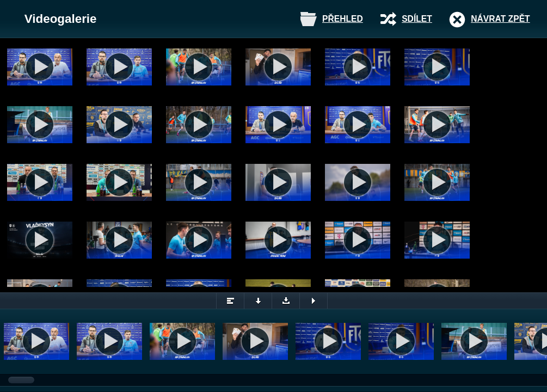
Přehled (343, 19)
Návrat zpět (500, 19)
